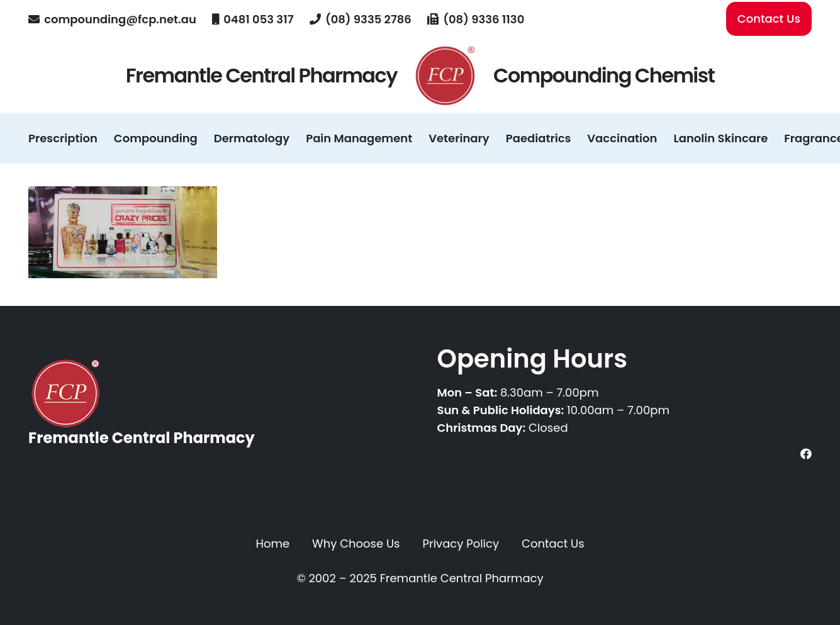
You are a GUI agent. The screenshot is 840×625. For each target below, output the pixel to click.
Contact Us (553, 543)
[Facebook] (806, 454)
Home (272, 543)
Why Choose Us (356, 543)
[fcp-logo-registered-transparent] (445, 76)
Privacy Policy (461, 543)
